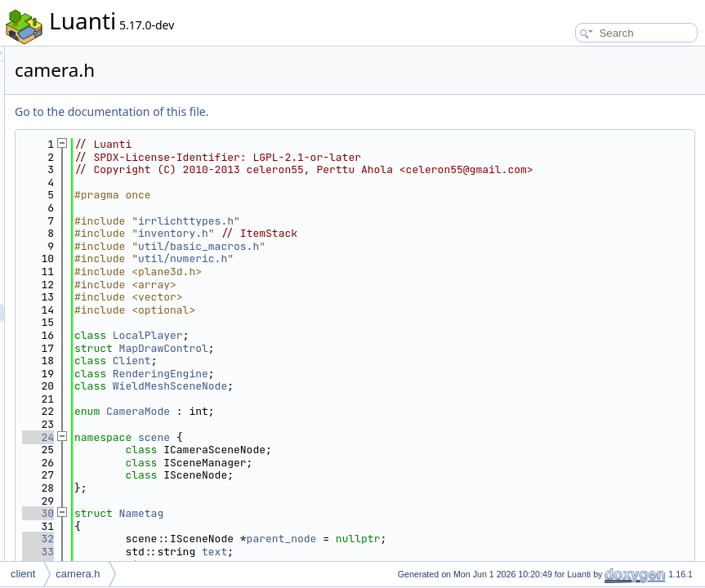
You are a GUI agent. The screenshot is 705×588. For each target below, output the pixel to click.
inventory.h (377, 246)
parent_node (486, 552)
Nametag (346, 526)
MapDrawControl (368, 361)
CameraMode (342, 424)
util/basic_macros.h (403, 258)
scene (358, 450)
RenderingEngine (365, 386)
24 (242, 450)
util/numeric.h (387, 272)
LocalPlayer (352, 348)
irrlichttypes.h (390, 233)
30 (242, 526)
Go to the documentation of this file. (316, 111)
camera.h (78, 574)
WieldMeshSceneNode (374, 399)
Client (336, 374)
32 (242, 552)
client (23, 574)
